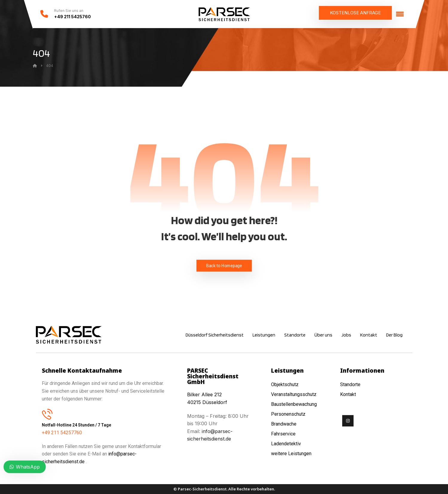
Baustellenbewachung (294, 404)
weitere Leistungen (292, 454)
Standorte (350, 384)
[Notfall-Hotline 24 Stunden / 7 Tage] (47, 414)
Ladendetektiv (286, 444)
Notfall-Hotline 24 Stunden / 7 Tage (77, 425)
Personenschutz (288, 414)
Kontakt (348, 394)
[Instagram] (348, 421)
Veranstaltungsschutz (294, 394)
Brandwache (284, 424)
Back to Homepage (224, 266)
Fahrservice (283, 434)
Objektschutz (285, 384)
